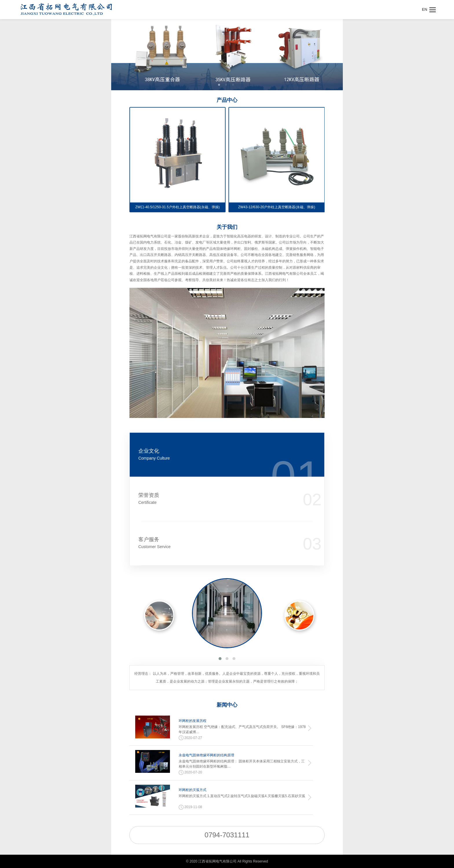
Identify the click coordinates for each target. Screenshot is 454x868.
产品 (227, 100)
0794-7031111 (227, 835)
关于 (227, 227)
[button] (220, 659)
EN (424, 9)
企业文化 (210, 455)
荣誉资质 (210, 499)
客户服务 (210, 543)
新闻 (227, 705)
